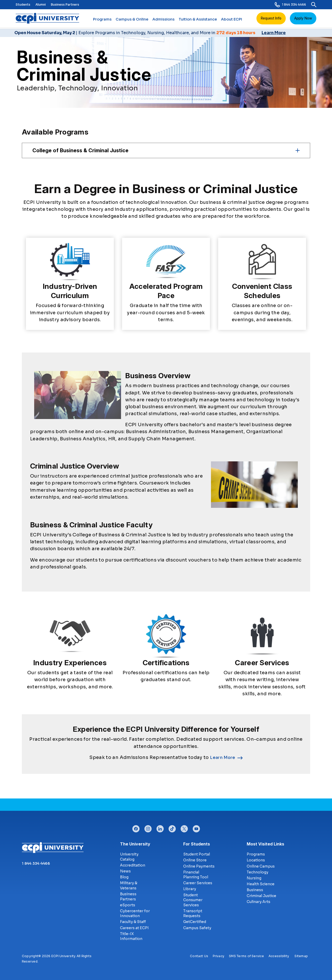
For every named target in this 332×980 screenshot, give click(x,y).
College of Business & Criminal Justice (80, 150)
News (125, 871)
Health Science (261, 884)
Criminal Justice (261, 896)
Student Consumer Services (193, 900)
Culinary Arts (259, 902)
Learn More (223, 758)
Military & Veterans (129, 886)
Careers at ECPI (134, 928)
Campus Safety (197, 928)
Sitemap (301, 956)
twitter (184, 827)
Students (23, 4)
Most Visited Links (265, 844)
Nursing (254, 878)
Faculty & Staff (133, 922)
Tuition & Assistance (198, 21)
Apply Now (303, 18)
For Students (197, 844)
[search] (314, 5)
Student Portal (197, 854)
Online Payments (199, 866)
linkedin (160, 827)
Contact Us (199, 956)
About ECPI (232, 21)
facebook (136, 827)
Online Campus (261, 866)
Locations (256, 860)
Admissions (163, 21)
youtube (196, 827)
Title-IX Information (131, 936)
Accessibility (279, 956)
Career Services (198, 883)
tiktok (172, 827)
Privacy (219, 956)
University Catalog (129, 857)
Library (190, 889)
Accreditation (133, 865)
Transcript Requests (193, 914)
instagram (148, 827)
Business (255, 890)
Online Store (195, 860)
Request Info (271, 18)
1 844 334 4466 (290, 5)
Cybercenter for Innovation (135, 914)
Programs (102, 21)
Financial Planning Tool (196, 875)
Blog (124, 877)
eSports (128, 905)
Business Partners (65, 4)
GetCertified (195, 922)
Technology (257, 872)
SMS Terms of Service (246, 956)
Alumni (41, 4)
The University (135, 844)
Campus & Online (132, 21)
